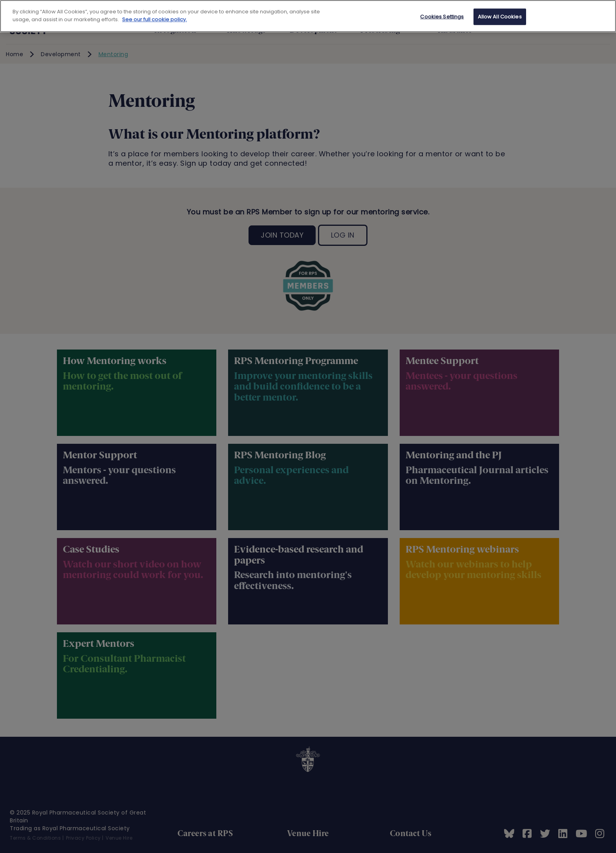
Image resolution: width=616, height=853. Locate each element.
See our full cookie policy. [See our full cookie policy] (154, 19)
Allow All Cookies (500, 17)
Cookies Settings (442, 17)
